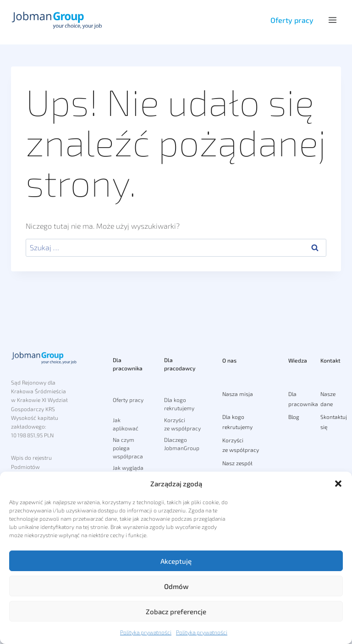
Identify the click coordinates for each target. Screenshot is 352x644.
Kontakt (330, 360)
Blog (294, 417)
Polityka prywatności (146, 632)
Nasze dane (328, 399)
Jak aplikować (126, 424)
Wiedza (298, 360)
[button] (338, 484)
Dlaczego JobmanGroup (182, 444)
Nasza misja (238, 394)
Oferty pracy (292, 20)
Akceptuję (176, 561)
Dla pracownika (128, 364)
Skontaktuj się (331, 422)
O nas (229, 360)
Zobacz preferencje (176, 611)
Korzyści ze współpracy (182, 424)
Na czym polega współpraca (128, 448)
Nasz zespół (237, 463)
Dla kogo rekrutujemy (179, 404)
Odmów (176, 586)
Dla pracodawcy (180, 364)
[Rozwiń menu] (332, 20)
